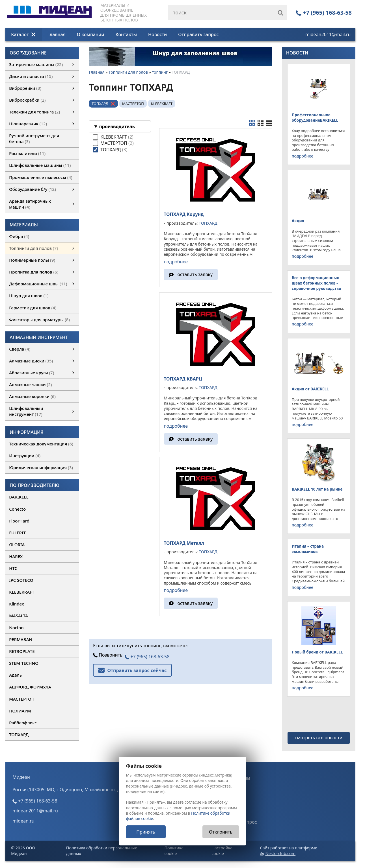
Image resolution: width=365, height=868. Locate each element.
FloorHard (19, 521)
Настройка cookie (222, 851)
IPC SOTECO (21, 580)
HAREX (16, 556)
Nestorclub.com (280, 853)
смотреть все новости (319, 738)
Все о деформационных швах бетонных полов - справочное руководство (317, 283)
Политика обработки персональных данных (101, 851)
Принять (146, 832)
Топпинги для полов (128, 72)
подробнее (176, 262)
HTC (13, 568)
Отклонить (221, 832)
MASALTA (19, 616)
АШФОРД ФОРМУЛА (30, 687)
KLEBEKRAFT (22, 592)
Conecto (17, 509)
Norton (16, 628)
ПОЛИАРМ (20, 711)
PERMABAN (21, 639)
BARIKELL (19, 497)
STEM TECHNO (24, 663)
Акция (298, 221)
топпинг (160, 72)
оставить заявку (195, 274)
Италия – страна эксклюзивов (308, 549)
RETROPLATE (22, 651)
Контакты (126, 34)
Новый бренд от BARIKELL (317, 652)
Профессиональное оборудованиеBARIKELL (315, 117)
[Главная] (49, 17)
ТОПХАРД (19, 734)
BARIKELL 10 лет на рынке (317, 489)
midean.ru (23, 821)
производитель (117, 126)
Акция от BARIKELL (310, 389)
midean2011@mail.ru (328, 34)
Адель (15, 675)
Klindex (17, 604)
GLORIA (17, 545)
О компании (91, 34)
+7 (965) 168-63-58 (324, 13)
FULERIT (17, 533)
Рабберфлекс (23, 723)
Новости (157, 34)
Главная (57, 34)
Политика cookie (174, 851)
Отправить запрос (198, 34)
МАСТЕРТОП (22, 699)
